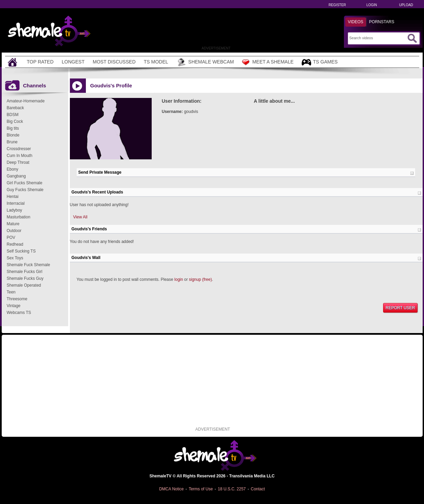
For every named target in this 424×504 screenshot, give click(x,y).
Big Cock (15, 121)
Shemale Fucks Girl (25, 272)
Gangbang (16, 176)
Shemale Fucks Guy (25, 278)
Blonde (13, 135)
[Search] (377, 38)
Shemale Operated (24, 285)
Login (372, 5)
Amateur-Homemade (26, 101)
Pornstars (382, 22)
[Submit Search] (412, 38)
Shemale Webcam (205, 62)
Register (337, 5)
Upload (406, 5)
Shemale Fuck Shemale (28, 265)
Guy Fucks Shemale (25, 190)
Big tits (13, 128)
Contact (258, 489)
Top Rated (40, 62)
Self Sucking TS (21, 251)
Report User (400, 308)
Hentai (13, 197)
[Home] (13, 62)
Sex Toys (15, 258)
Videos (356, 22)
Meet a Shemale (268, 62)
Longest (73, 62)
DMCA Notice (171, 489)
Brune (12, 142)
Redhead (15, 244)
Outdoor (14, 231)
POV (11, 237)
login (179, 279)
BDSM (13, 115)
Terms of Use (201, 489)
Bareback (16, 108)
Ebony (13, 169)
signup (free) (200, 279)
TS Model (156, 62)
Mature (13, 224)
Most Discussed (114, 62)
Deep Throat (18, 162)
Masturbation (19, 217)
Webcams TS (19, 313)
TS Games (320, 62)
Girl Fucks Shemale (25, 183)
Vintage (14, 306)
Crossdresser (19, 149)
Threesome (17, 299)
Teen (11, 292)
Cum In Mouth (20, 156)
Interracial (16, 203)
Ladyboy (14, 210)
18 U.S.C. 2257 (232, 489)
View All (80, 217)
